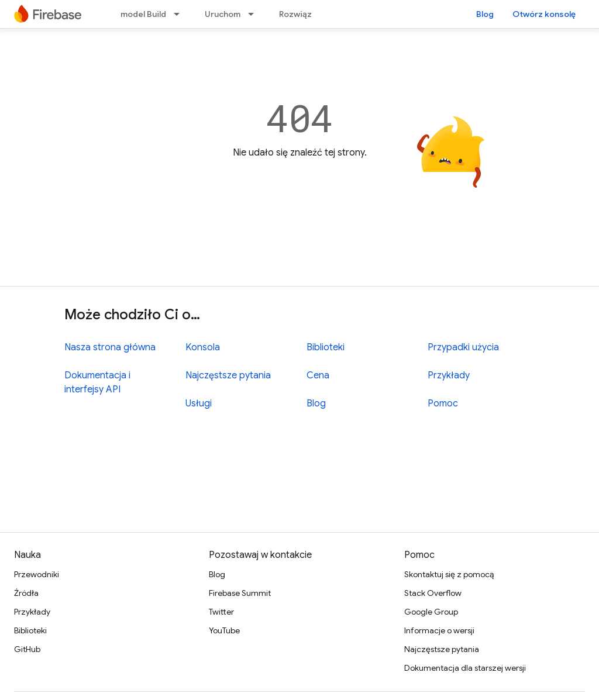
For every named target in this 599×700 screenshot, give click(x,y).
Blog (485, 14)
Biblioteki (326, 347)
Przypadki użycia (463, 347)
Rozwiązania (304, 14)
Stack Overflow (433, 593)
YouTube (224, 630)
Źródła (26, 593)
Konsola (203, 347)
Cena (318, 375)
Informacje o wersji (439, 630)
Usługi (199, 404)
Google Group (431, 612)
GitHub (27, 649)
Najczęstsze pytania (228, 375)
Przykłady (449, 375)
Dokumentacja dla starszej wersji (465, 668)
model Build (143, 14)
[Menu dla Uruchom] (254, 14)
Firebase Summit (240, 593)
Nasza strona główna (110, 347)
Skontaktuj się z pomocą (449, 574)
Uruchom (223, 14)
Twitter (221, 612)
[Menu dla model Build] (180, 14)
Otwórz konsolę (544, 14)
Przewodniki (37, 574)
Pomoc (443, 404)
